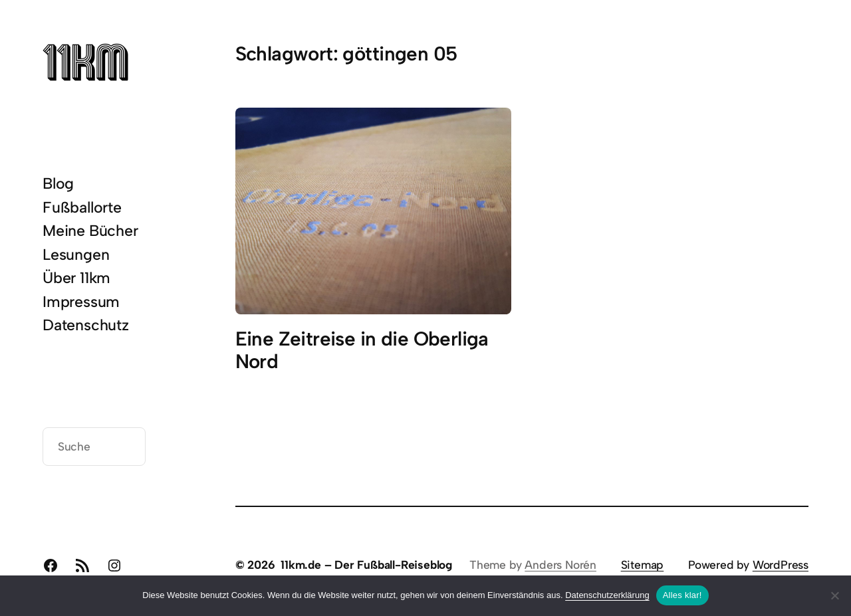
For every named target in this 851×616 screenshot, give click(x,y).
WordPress (781, 565)
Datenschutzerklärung (607, 595)
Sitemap (643, 565)
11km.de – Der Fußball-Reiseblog (366, 565)
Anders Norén (560, 565)
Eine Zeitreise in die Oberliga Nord (362, 350)
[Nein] (834, 595)
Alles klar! (682, 595)
